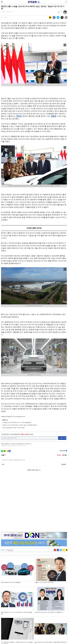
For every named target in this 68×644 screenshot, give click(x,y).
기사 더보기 (10, 494)
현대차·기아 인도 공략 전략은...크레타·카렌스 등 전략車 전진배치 (20, 425)
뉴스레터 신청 (62, 438)
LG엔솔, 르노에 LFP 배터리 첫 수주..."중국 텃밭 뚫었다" (17, 423)
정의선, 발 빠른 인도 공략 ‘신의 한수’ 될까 (14, 428)
